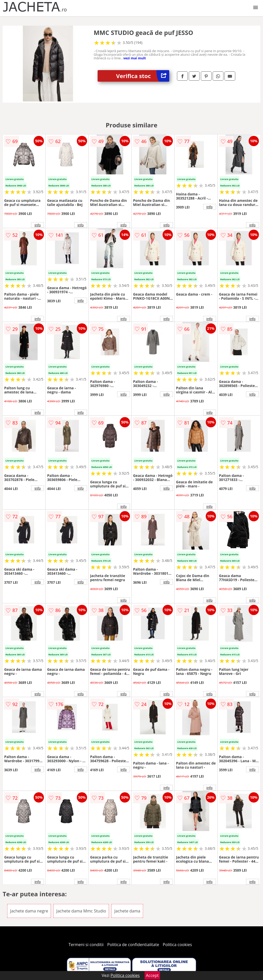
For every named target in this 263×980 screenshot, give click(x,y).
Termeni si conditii (86, 945)
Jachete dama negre (29, 911)
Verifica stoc (143, 76)
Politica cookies (177, 945)
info (37, 225)
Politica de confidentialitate (133, 945)
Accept (152, 975)
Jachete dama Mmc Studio (81, 911)
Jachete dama (127, 911)
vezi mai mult (135, 58)
